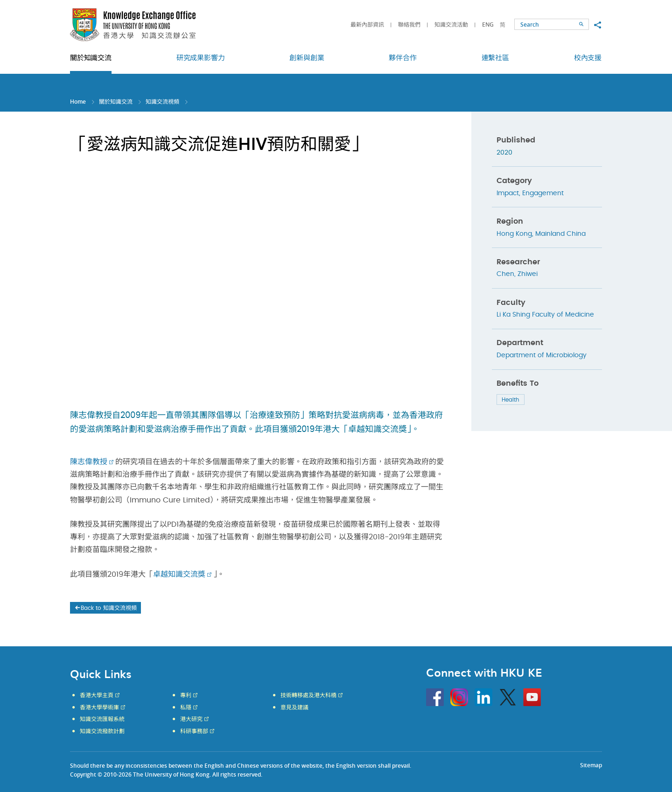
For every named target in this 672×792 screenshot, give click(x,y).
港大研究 (191, 719)
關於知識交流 (116, 102)
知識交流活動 (451, 25)
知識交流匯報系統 (102, 719)
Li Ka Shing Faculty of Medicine (545, 315)
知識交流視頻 (162, 102)
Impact (508, 193)
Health (511, 400)
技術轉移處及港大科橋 (308, 695)
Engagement (543, 193)
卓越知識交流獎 (179, 574)
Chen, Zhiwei (517, 274)
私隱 (186, 707)
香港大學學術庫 (99, 707)
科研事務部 (194, 731)
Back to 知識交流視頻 (105, 608)
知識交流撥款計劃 (102, 731)
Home (78, 102)
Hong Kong (514, 234)
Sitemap (591, 765)
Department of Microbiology (542, 355)
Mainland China (560, 234)
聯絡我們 (409, 25)
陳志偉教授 (89, 462)
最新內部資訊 (367, 25)
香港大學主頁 (97, 695)
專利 (186, 695)
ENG (488, 25)
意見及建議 (294, 707)
